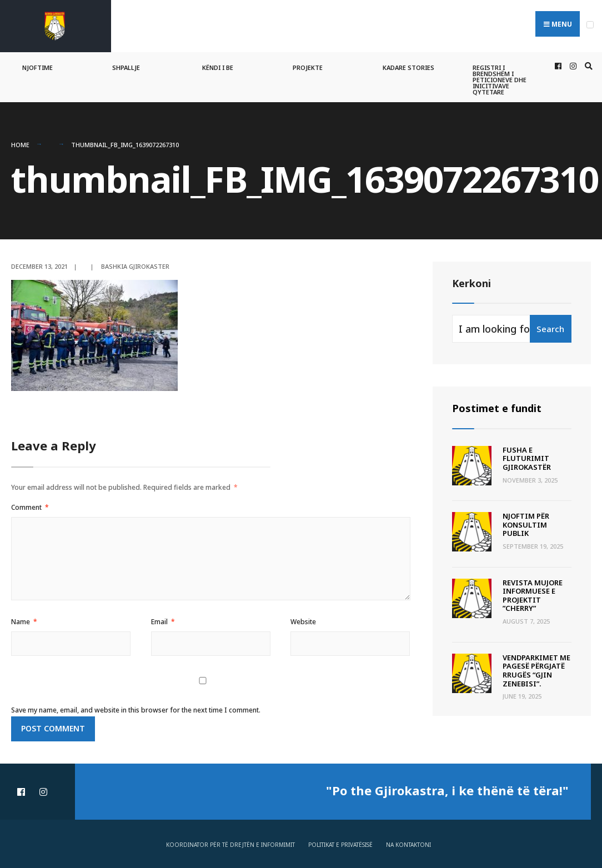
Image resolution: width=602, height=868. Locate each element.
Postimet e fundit (497, 408)
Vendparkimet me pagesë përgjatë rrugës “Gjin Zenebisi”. (536, 671)
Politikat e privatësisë (340, 845)
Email (163, 622)
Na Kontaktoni (408, 845)
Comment (30, 507)
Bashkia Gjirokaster (135, 266)
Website (303, 622)
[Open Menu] (590, 25)
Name (24, 622)
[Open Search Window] (587, 66)
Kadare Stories (408, 67)
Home (20, 145)
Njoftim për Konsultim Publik (526, 525)
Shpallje (126, 67)
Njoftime (37, 67)
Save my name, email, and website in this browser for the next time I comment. (136, 710)
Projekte (308, 67)
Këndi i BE (218, 67)
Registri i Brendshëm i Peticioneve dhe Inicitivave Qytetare (500, 80)
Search (550, 329)
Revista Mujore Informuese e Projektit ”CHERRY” (533, 596)
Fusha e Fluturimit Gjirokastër (527, 458)
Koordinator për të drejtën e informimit (230, 845)
